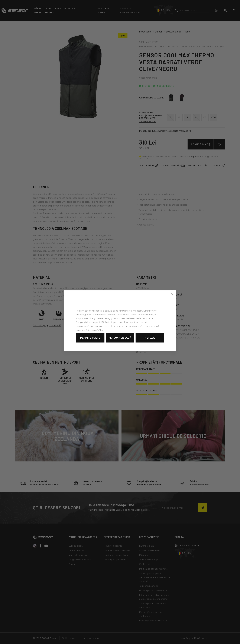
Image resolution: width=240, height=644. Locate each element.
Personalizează (120, 338)
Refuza (150, 338)
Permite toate (90, 338)
